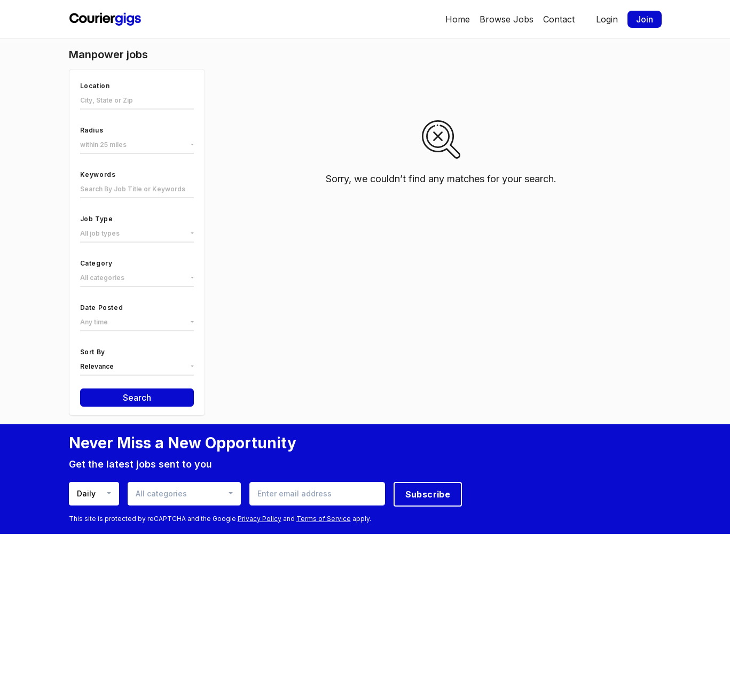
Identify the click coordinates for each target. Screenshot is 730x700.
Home (458, 19)
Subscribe (428, 494)
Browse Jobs (507, 19)
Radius (92, 130)
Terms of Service (324, 519)
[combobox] (137, 145)
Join (645, 19)
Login (607, 19)
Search (137, 398)
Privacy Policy (260, 519)
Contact (559, 19)
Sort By (93, 352)
